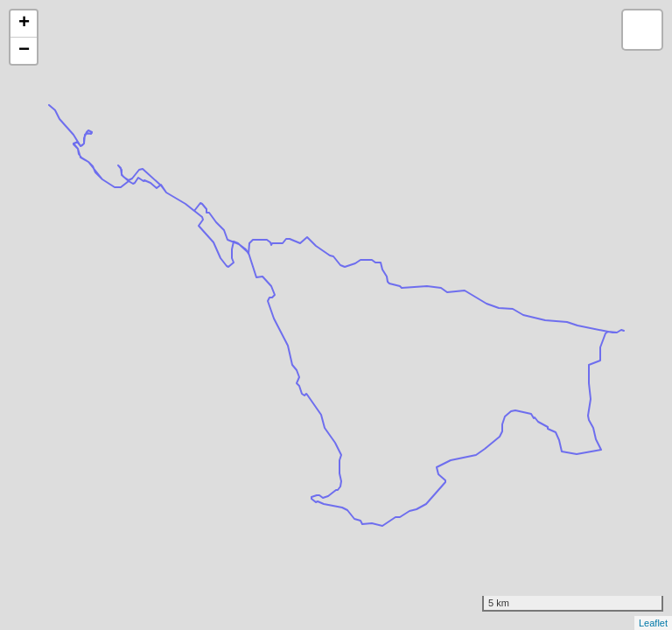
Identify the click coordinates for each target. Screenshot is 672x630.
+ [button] (24, 24)
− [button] (24, 51)
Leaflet (653, 623)
